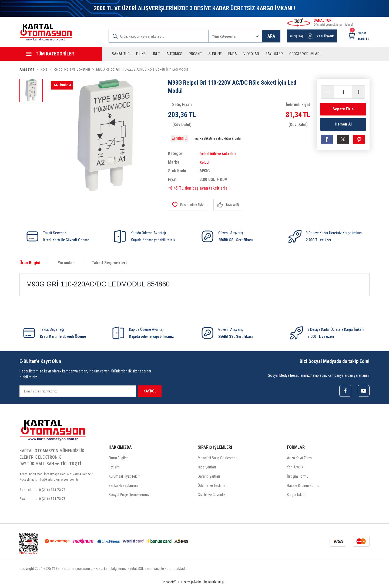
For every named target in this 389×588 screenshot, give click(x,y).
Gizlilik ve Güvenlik (212, 496)
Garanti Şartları (209, 477)
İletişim (114, 468)
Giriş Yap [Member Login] (297, 36)
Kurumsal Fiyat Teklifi (125, 477)
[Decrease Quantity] (328, 92)
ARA (271, 36)
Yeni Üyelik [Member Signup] (325, 36)
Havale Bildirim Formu (303, 487)
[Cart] (358, 36)
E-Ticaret (184, 584)
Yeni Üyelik (295, 468)
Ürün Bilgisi (30, 263)
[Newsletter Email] (78, 391)
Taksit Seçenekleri (109, 263)
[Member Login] (310, 36)
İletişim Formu (298, 477)
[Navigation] (61, 54)
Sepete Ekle (343, 109)
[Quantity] (343, 92)
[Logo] (46, 32)
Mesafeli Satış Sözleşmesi (218, 459)
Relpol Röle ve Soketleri (221, 153)
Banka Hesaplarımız (124, 487)
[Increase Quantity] (358, 92)
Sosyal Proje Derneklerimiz (129, 496)
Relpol (205, 162)
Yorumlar (66, 263)
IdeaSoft (169, 584)
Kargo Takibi (296, 496)
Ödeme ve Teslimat (212, 487)
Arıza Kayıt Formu (300, 459)
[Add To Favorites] (190, 205)
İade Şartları (207, 468)
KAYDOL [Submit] (150, 391)
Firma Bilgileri (119, 459)
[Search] (159, 36)
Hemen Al (343, 126)
